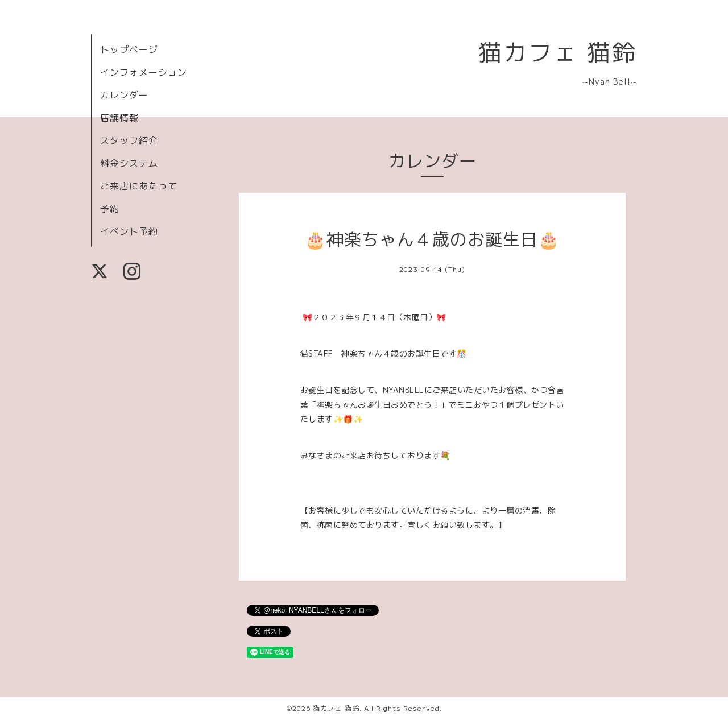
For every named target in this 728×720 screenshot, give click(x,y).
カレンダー (124, 95)
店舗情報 (119, 118)
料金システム (129, 163)
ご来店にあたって (139, 186)
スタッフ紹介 (129, 140)
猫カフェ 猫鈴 (558, 52)
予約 (110, 209)
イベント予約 (129, 231)
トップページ (129, 49)
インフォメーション (144, 72)
